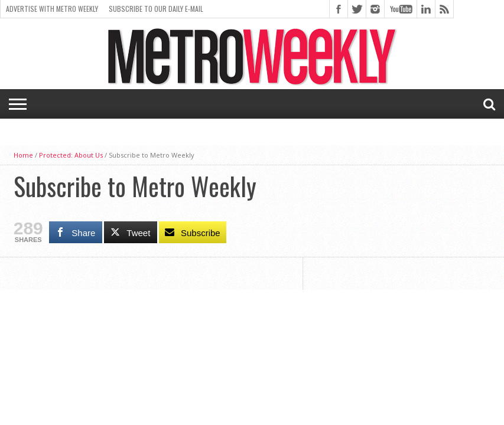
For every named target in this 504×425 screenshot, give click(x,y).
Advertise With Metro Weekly (52, 9)
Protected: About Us (71, 155)
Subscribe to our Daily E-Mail (156, 9)
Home (23, 155)
